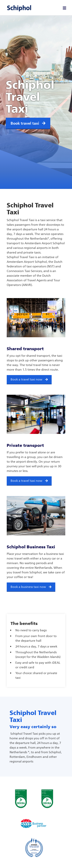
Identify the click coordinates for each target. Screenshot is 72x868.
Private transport (25, 445)
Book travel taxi (28, 123)
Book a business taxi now (28, 587)
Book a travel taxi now (26, 379)
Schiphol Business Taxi (31, 547)
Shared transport (25, 349)
